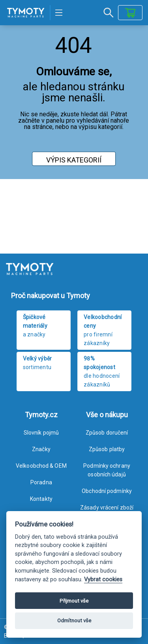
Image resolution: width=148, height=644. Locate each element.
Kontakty (41, 499)
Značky (41, 449)
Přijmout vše (74, 601)
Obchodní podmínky (107, 491)
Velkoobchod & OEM (41, 466)
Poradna (41, 482)
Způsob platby (107, 449)
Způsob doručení (107, 433)
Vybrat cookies (103, 580)
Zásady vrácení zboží (107, 508)
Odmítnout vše (74, 621)
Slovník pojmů (41, 433)
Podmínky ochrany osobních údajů (107, 470)
